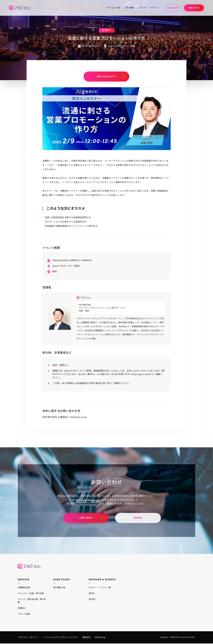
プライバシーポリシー (28, 637)
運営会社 (87, 637)
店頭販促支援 (24, 588)
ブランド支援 (24, 614)
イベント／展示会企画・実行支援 (32, 601)
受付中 (92, 593)
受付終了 (93, 599)
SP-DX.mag (100, 637)
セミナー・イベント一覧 (100, 588)
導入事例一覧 (59, 588)
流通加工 (22, 608)
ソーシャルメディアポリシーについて (60, 637)
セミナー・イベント (149, 8)
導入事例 (130, 8)
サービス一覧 (114, 8)
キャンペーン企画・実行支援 (31, 593)
